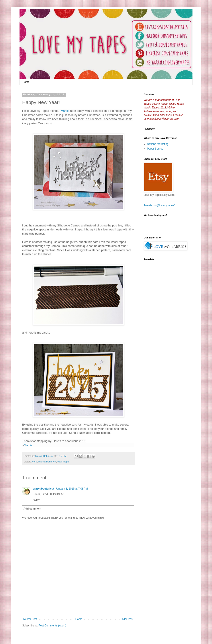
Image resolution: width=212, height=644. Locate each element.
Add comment (32, 509)
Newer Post (30, 619)
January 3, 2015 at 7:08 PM (72, 489)
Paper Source (155, 149)
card (35, 462)
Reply (36, 500)
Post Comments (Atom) (52, 626)
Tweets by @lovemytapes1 (160, 205)
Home (26, 82)
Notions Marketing (158, 144)
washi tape (63, 462)
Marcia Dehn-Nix (47, 462)
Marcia (65, 111)
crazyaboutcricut (43, 489)
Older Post (127, 619)
